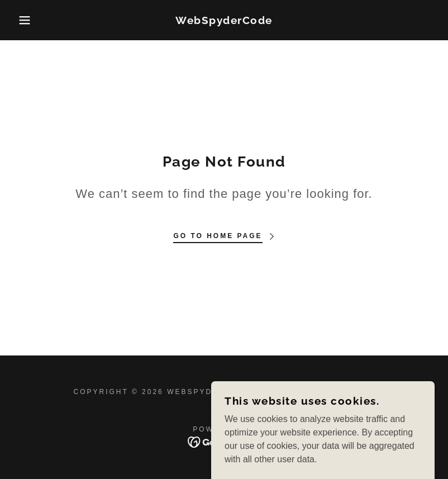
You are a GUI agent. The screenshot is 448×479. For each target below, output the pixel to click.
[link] (224, 21)
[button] (22, 20)
